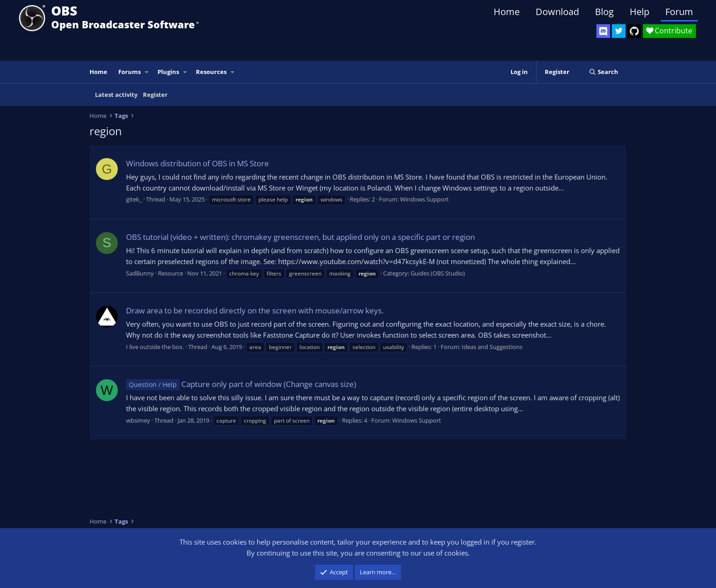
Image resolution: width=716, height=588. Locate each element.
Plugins (168, 72)
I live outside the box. (155, 347)
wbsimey (138, 420)
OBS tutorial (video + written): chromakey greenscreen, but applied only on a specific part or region (300, 237)
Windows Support (424, 199)
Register (155, 95)
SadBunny (140, 273)
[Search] (603, 72)
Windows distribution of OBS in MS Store (197, 163)
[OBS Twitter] (619, 31)
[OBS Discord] (603, 31)
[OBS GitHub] (634, 31)
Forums (129, 72)
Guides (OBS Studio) (438, 273)
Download (557, 12)
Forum (679, 12)
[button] (147, 72)
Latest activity (116, 95)
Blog (604, 12)
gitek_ (134, 199)
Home (507, 12)
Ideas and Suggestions (492, 347)
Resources (211, 72)
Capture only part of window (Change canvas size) (241, 384)
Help (640, 12)
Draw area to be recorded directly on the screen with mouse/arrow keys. (255, 310)
